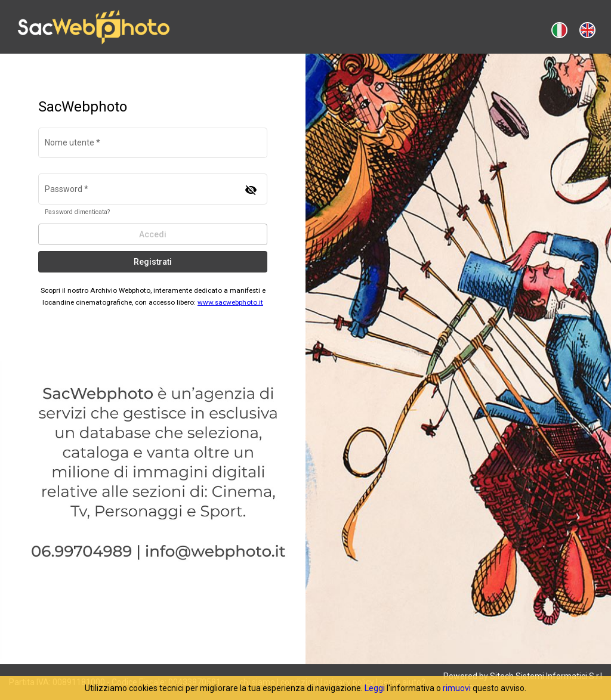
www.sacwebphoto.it (230, 302)
